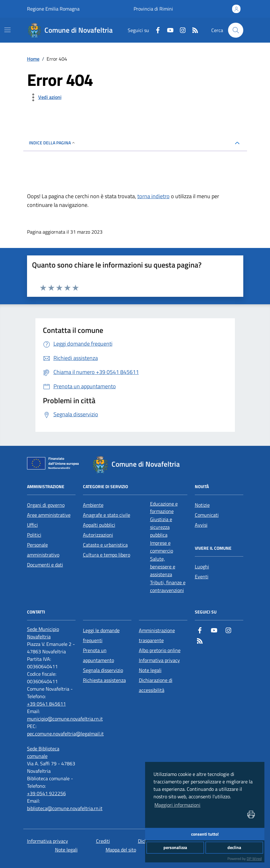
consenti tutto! (205, 834)
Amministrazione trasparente (157, 635)
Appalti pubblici (99, 525)
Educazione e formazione (164, 508)
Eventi (202, 576)
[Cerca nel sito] (236, 30)
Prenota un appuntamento (98, 655)
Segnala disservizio (103, 670)
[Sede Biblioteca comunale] (51, 752)
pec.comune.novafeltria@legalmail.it (65, 734)
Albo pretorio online (160, 650)
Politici (34, 535)
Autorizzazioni (98, 535)
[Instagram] (180, 30)
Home (33, 59)
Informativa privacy (159, 660)
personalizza (175, 847)
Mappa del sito (121, 850)
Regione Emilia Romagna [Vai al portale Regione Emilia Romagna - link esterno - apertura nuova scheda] (53, 9)
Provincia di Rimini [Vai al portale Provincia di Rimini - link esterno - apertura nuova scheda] (153, 9)
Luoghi (202, 567)
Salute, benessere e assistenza (163, 567)
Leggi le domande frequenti (101, 635)
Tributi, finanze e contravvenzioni (168, 586)
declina (234, 847)
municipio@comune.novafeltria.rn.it (65, 719)
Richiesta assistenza (104, 680)
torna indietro (153, 196)
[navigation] (7, 30)
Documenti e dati (45, 565)
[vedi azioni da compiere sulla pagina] (45, 97)
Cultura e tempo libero (107, 555)
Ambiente (93, 505)
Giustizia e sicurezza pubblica (161, 527)
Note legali (150, 670)
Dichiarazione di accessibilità (156, 685)
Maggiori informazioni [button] (177, 805)
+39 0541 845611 (46, 704)
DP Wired (254, 859)
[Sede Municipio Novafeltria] (51, 633)
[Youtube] (168, 30)
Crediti (103, 841)
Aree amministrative (49, 515)
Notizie (202, 505)
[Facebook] (155, 30)
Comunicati (207, 515)
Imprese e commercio (162, 547)
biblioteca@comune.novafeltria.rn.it (65, 808)
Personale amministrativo (43, 550)
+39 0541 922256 (46, 793)
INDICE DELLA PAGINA (52, 143)
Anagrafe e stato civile (107, 515)
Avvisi (201, 525)
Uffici (32, 525)
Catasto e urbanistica (105, 545)
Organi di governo (46, 505)
